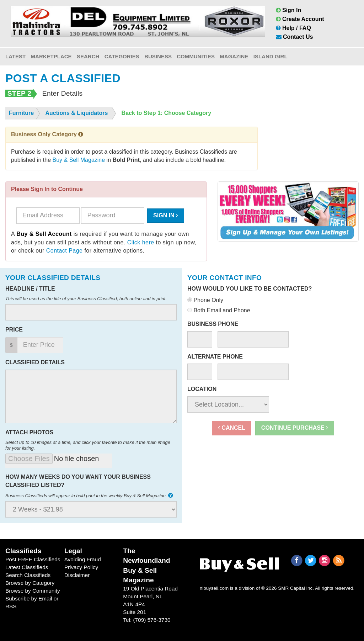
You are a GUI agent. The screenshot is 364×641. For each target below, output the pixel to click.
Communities (196, 56)
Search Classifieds (28, 575)
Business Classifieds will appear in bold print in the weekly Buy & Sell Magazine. (90, 495)
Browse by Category (30, 583)
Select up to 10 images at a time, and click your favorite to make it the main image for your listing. (88, 445)
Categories (122, 56)
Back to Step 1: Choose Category (167, 113)
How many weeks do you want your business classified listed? (78, 481)
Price (14, 330)
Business (158, 56)
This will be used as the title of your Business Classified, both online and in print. (86, 299)
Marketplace (51, 56)
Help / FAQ (293, 28)
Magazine (234, 56)
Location (202, 389)
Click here (141, 242)
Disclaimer (77, 575)
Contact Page (65, 251)
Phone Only (205, 300)
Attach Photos (29, 432)
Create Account (300, 19)
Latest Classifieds (27, 567)
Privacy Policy (81, 567)
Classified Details (35, 362)
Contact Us (295, 37)
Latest (15, 56)
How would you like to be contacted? (250, 289)
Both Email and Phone (219, 310)
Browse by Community (33, 591)
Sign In (289, 10)
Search (88, 56)
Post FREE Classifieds (33, 559)
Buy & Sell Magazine (79, 160)
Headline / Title (30, 289)
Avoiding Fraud (83, 559)
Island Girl (271, 56)
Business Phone (213, 324)
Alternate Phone (215, 357)
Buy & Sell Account (44, 234)
